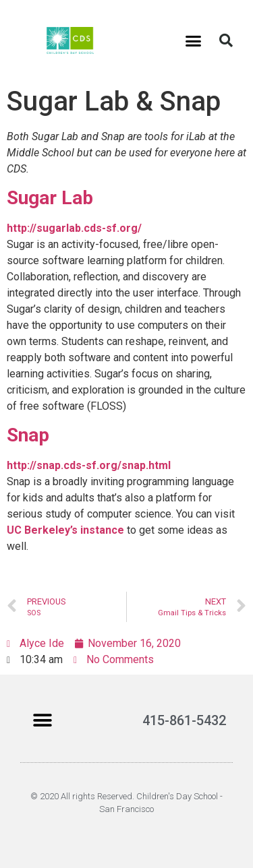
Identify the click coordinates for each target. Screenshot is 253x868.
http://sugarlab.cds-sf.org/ (74, 228)
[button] (193, 40)
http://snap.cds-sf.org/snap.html (89, 465)
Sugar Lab (50, 198)
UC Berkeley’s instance (65, 530)
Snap (28, 435)
